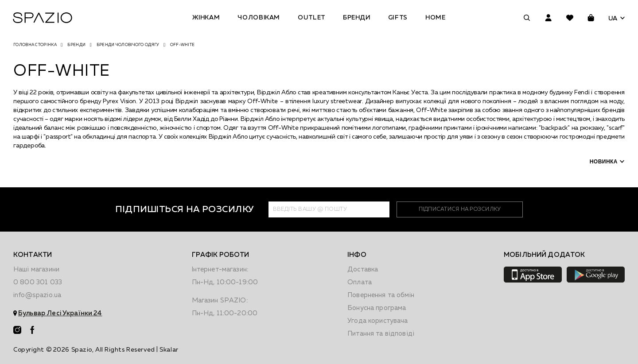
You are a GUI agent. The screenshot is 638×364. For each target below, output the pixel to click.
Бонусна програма (377, 308)
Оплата (360, 282)
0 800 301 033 (38, 282)
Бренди (357, 18)
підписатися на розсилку (460, 209)
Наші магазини (36, 269)
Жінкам (206, 18)
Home (436, 18)
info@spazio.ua (37, 295)
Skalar (169, 350)
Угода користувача (378, 321)
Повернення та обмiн (381, 295)
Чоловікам (259, 18)
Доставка (363, 269)
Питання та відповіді (381, 334)
